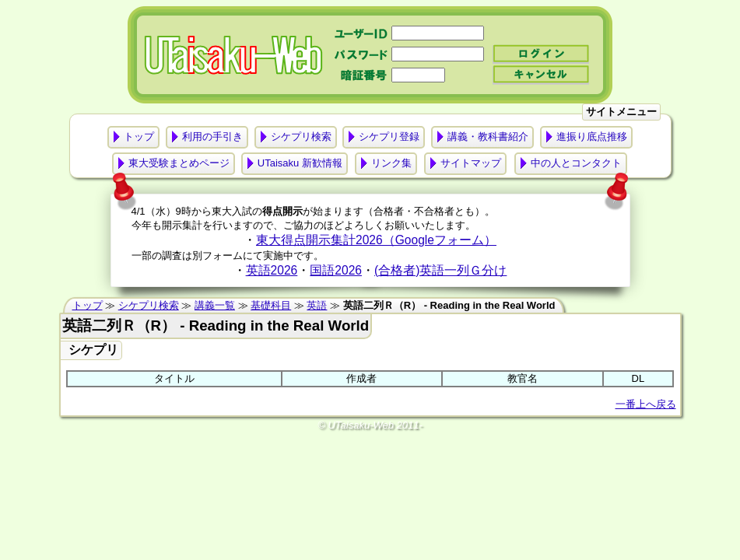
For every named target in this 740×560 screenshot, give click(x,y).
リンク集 (391, 163)
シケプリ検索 (301, 136)
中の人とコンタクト (576, 163)
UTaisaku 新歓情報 (300, 163)
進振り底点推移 (592, 136)
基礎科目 (271, 305)
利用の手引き (212, 136)
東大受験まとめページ (179, 163)
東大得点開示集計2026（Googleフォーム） (376, 240)
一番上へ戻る (646, 404)
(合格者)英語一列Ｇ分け (440, 270)
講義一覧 (215, 305)
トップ (139, 136)
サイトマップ (471, 163)
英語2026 (272, 270)
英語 (317, 305)
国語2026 (336, 270)
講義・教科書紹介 (488, 136)
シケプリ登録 (389, 136)
